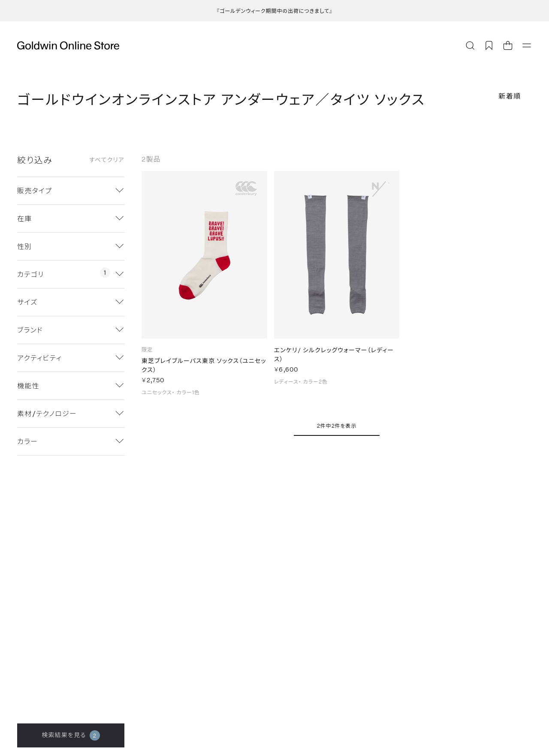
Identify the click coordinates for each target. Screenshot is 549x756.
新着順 (510, 96)
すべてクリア (107, 160)
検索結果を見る (71, 735)
